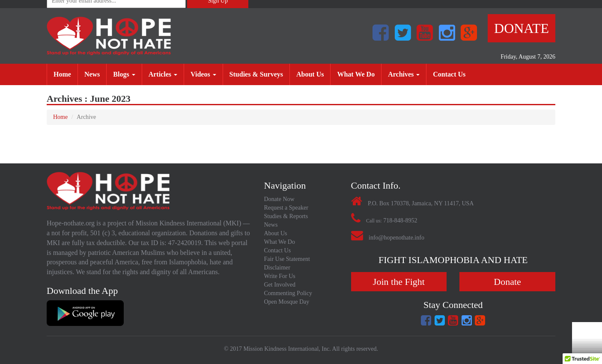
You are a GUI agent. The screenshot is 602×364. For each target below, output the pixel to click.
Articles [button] (163, 74)
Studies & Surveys (259, 74)
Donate (522, 28)
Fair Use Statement (287, 259)
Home (66, 74)
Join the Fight (399, 282)
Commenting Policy (288, 293)
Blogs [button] (124, 74)
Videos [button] (203, 74)
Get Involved (280, 285)
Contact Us (452, 74)
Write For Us (280, 276)
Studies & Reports (286, 216)
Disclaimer (277, 268)
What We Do (359, 74)
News (95, 74)
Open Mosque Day (287, 302)
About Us (313, 74)
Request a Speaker (286, 208)
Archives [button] (404, 74)
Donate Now (279, 199)
